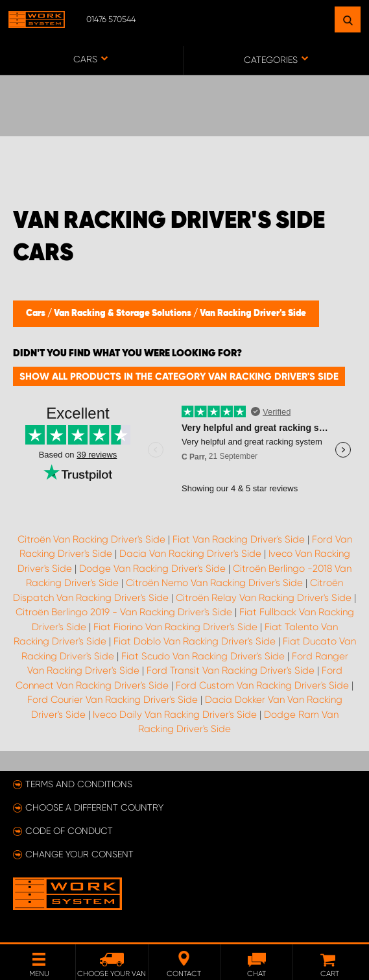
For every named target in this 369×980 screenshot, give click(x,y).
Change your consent (79, 854)
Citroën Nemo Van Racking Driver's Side (214, 583)
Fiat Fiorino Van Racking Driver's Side (175, 627)
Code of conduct (69, 831)
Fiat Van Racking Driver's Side (239, 539)
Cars (37, 313)
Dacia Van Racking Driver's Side (190, 554)
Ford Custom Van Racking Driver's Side (262, 685)
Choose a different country (94, 807)
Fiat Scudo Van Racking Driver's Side (203, 656)
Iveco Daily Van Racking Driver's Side (175, 715)
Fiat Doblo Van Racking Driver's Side (195, 641)
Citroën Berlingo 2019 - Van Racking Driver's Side (124, 612)
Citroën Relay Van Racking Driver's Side (264, 598)
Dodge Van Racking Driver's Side (152, 569)
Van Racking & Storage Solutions (124, 313)
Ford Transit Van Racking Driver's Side (231, 670)
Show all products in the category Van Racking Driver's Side (179, 376)
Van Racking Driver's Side (253, 313)
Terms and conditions (79, 784)
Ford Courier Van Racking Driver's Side (113, 700)
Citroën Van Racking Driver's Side (91, 539)
